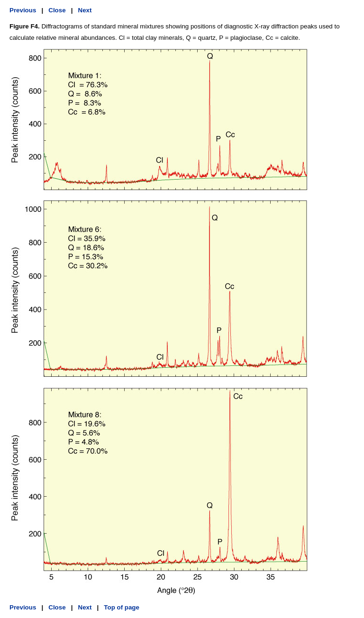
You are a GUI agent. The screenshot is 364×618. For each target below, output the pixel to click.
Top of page (122, 607)
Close (57, 10)
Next (85, 10)
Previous (23, 10)
